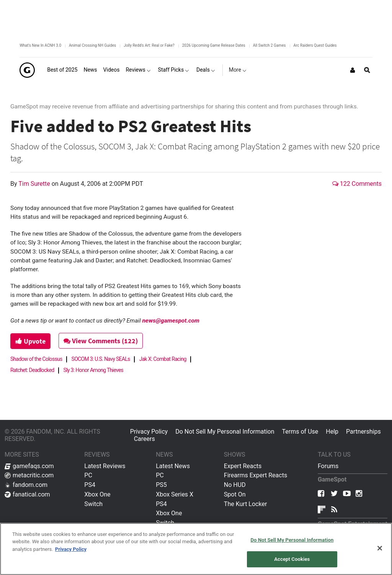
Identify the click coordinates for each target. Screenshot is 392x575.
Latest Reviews (105, 466)
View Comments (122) (101, 341)
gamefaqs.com (29, 466)
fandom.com (26, 485)
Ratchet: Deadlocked (32, 370)
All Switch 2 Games (269, 45)
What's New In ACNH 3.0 (40, 45)
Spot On (235, 494)
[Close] (380, 548)
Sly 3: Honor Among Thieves (94, 370)
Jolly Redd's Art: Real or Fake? (149, 45)
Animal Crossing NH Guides (92, 45)
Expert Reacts (243, 466)
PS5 (161, 485)
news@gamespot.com (171, 321)
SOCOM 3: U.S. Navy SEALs (101, 359)
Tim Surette (35, 184)
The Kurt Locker (245, 504)
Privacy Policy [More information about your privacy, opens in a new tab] (71, 549)
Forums (328, 466)
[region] (196, 549)
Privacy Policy (149, 432)
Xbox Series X (175, 494)
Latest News (173, 466)
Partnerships (363, 432)
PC (88, 475)
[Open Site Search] (367, 70)
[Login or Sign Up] (353, 70)
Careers (145, 439)
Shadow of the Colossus (36, 359)
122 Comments (357, 184)
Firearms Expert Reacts (256, 475)
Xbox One (97, 494)
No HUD (235, 485)
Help (332, 432)
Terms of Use (300, 432)
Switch (93, 504)
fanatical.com (27, 494)
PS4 (90, 485)
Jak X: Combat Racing (163, 359)
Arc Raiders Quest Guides (315, 45)
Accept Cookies (292, 559)
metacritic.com (29, 475)
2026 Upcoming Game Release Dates (214, 45)
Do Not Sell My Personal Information (225, 432)
